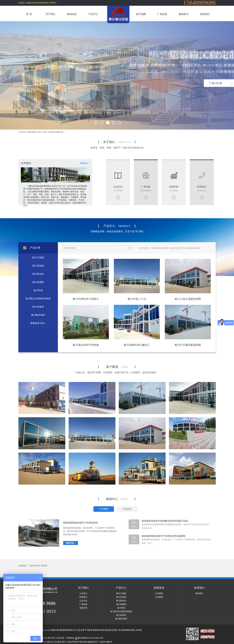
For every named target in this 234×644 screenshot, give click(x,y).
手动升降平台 (35, 566)
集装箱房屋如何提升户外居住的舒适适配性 (164, 536)
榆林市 (110, 642)
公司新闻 (159, 593)
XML (45, 132)
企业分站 (22, 132)
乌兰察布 (58, 642)
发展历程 (83, 608)
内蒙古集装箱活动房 (160, 248)
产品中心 (93, 14)
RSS (39, 132)
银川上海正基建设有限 (188, 299)
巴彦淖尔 (49, 642)
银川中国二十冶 (137, 299)
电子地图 (141, 14)
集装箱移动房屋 (193, 248)
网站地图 (32, 132)
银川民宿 (38, 290)
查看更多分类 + (38, 323)
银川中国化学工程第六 (86, 299)
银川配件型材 (38, 315)
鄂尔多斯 (83, 642)
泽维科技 (70, 638)
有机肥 (44, 566)
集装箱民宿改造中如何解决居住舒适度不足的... (166, 521)
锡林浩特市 (93, 642)
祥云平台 (52, 638)
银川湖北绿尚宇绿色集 (86, 345)
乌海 (69, 642)
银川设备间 (38, 307)
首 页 (29, 14)
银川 (64, 642)
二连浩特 (102, 642)
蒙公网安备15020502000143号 (89, 638)
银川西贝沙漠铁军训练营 (38, 299)
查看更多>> (85, 163)
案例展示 (184, 14)
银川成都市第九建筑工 (137, 345)
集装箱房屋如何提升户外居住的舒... (81, 523)
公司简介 (83, 593)
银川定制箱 (38, 266)
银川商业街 (38, 274)
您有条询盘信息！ (57, 132)
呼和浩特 (75, 642)
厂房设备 (162, 14)
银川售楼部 (38, 282)
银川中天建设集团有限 (188, 345)
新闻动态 (72, 14)
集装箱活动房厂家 (177, 248)
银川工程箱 (38, 258)
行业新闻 (159, 597)
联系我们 (205, 14)
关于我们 (50, 14)
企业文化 (83, 601)
